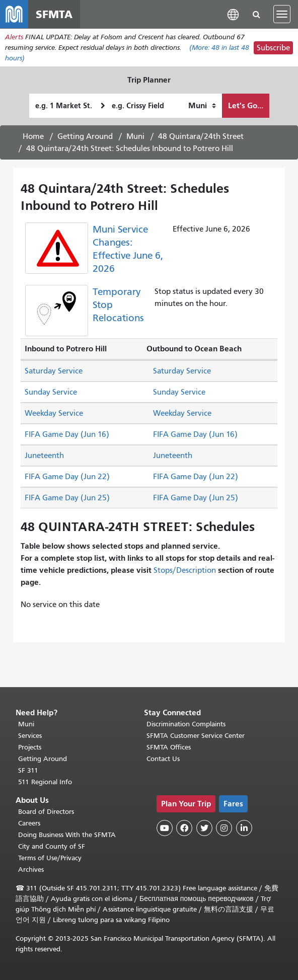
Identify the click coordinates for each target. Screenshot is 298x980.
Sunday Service (51, 392)
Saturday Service (54, 371)
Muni (135, 136)
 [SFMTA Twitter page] (204, 828)
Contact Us (163, 759)
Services (30, 736)
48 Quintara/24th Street (201, 136)
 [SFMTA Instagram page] (224, 828)
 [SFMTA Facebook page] (184, 828)
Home (33, 136)
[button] (233, 14)
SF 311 (28, 770)
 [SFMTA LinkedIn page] (244, 828)
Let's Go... (246, 105)
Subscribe (273, 48)
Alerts (14, 37)
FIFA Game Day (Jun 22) (67, 477)
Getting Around (85, 136)
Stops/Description (185, 570)
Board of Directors (46, 812)
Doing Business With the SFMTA (67, 835)
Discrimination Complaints (186, 724)
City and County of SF (52, 846)
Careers (29, 823)
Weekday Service (54, 413)
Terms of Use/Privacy (50, 858)
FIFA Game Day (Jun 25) (67, 498)
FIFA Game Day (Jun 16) (67, 434)
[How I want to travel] (202, 106)
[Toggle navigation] (282, 14)
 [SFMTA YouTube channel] (165, 828)
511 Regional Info (45, 782)
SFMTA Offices (169, 747)
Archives (31, 870)
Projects (30, 747)
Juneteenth (44, 456)
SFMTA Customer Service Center (196, 736)
